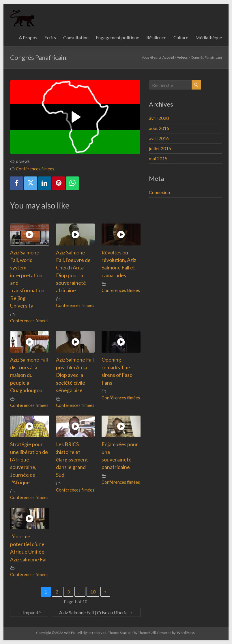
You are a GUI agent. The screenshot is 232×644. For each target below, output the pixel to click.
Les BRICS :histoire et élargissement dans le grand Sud (72, 460)
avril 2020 (159, 118)
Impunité (29, 612)
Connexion (159, 192)
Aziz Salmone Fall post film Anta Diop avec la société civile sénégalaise (75, 375)
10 (93, 592)
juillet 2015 (160, 148)
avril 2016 (159, 138)
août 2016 (159, 128)
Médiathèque (209, 37)
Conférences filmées (35, 169)
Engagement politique (117, 37)
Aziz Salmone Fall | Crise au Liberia (96, 612)
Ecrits (50, 37)
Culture (181, 37)
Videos (182, 57)
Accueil (168, 57)
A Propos (28, 37)
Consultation (76, 37)
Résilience (156, 37)
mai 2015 (158, 158)
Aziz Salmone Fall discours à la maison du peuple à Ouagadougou (29, 375)
